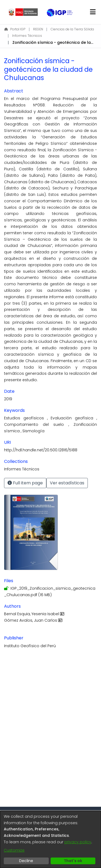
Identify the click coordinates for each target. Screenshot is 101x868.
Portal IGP (15, 29)
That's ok (73, 861)
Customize (14, 850)
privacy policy (78, 842)
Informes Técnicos (27, 36)
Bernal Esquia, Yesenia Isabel (35, 614)
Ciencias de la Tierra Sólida (72, 29)
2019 (8, 399)
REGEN (38, 29)
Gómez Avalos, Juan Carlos (34, 620)
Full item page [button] (25, 483)
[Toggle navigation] (93, 12)
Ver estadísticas (67, 483)
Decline (26, 861)
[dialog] (50, 839)
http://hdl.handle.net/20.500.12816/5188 (41, 450)
